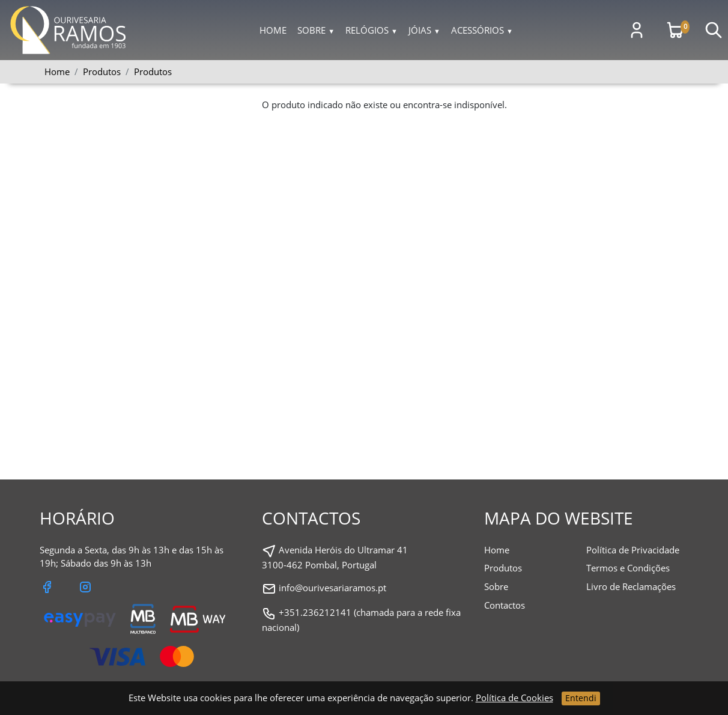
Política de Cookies (514, 698)
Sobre (316, 30)
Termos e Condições (628, 568)
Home (273, 30)
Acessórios (482, 30)
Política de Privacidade (633, 550)
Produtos (153, 71)
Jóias (424, 30)
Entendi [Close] (581, 698)
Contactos (505, 605)
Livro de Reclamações (631, 586)
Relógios (372, 30)
